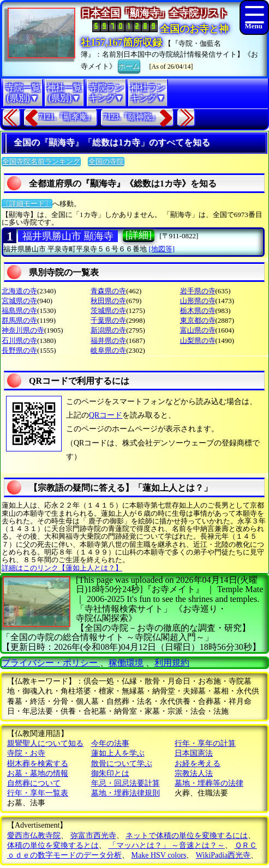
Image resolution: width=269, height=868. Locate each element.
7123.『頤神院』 (131, 117)
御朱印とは (110, 773)
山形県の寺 (198, 301)
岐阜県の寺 (108, 350)
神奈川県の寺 (23, 330)
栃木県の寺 (198, 311)
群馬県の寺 (19, 320)
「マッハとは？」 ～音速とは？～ (167, 845)
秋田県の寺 (108, 301)
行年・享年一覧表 (38, 793)
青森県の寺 (108, 291)
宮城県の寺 (19, 301)
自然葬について (34, 783)
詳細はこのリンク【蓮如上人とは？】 (62, 568)
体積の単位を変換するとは (53, 845)
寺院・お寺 (26, 753)
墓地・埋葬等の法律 (209, 783)
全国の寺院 (106, 162)
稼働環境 (126, 663)
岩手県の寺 (198, 291)
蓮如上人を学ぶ (118, 753)
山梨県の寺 (198, 340)
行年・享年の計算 (205, 743)
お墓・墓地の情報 (38, 773)
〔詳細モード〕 (27, 204)
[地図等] (162, 249)
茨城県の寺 (108, 311)
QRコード (106, 415)
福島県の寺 (19, 311)
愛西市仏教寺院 (34, 836)
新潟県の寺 (108, 330)
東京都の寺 (198, 320)
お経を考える (198, 764)
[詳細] (139, 235)
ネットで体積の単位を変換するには (187, 836)
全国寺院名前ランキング (41, 162)
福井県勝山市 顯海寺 (68, 236)
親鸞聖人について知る (45, 743)
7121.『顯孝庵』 (67, 117)
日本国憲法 (194, 753)
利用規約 (172, 663)
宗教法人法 (194, 773)
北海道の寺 (19, 291)
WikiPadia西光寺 (223, 855)
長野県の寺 (19, 350)
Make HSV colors (159, 855)
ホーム (129, 65)
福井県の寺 (108, 340)
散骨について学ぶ (122, 764)
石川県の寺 (19, 340)
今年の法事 (110, 743)
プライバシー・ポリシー (51, 663)
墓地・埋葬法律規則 (125, 793)
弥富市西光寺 (93, 836)
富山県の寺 (198, 330)
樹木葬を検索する (38, 764)
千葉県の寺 (108, 320)
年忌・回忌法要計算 (125, 783)
